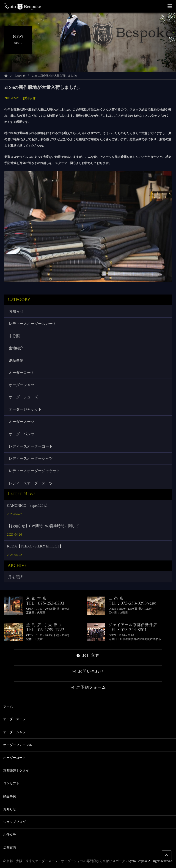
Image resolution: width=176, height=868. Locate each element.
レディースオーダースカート (33, 324)
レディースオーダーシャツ (31, 458)
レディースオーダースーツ (31, 483)
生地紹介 (16, 348)
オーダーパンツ (22, 434)
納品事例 (16, 360)
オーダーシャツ (22, 385)
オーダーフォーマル (18, 745)
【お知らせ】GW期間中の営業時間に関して (43, 526)
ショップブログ (14, 822)
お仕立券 (88, 655)
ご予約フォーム (88, 687)
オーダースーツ (22, 422)
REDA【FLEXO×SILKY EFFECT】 (35, 546)
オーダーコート (22, 373)
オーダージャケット (25, 409)
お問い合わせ (88, 671)
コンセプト (11, 783)
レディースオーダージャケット (34, 471)
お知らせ (20, 76)
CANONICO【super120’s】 (28, 506)
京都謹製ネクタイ (16, 771)
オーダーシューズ (23, 397)
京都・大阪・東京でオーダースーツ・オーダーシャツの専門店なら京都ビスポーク (66, 861)
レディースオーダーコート (31, 446)
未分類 (14, 336)
